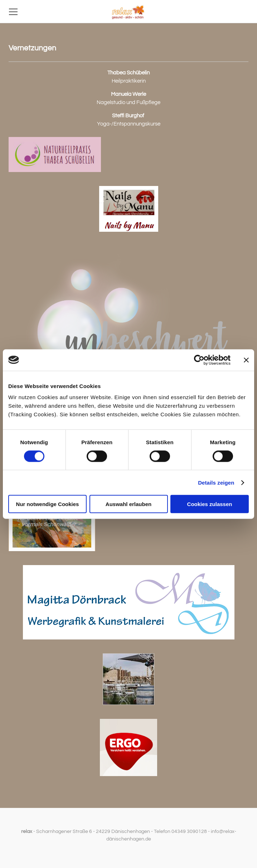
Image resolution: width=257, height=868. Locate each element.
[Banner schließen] (246, 360)
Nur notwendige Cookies (48, 504)
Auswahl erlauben (128, 504)
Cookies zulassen (210, 504)
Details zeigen (216, 482)
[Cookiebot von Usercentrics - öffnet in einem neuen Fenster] (199, 360)
